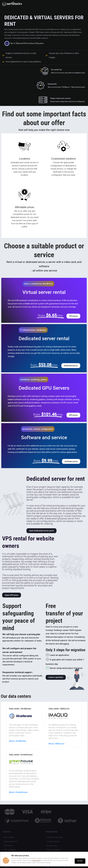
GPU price (73, 415)
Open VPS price (12, 595)
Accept (80, 861)
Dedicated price (71, 366)
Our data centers (53, 841)
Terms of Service (53, 850)
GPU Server (8, 846)
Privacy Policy (52, 846)
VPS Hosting (9, 837)
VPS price (73, 316)
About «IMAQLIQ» (57, 744)
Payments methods (55, 837)
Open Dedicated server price (41, 531)
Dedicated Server (11, 841)
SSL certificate (10, 850)
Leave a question (56, 677)
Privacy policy (36, 860)
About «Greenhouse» (18, 792)
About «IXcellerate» (18, 741)
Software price (71, 461)
